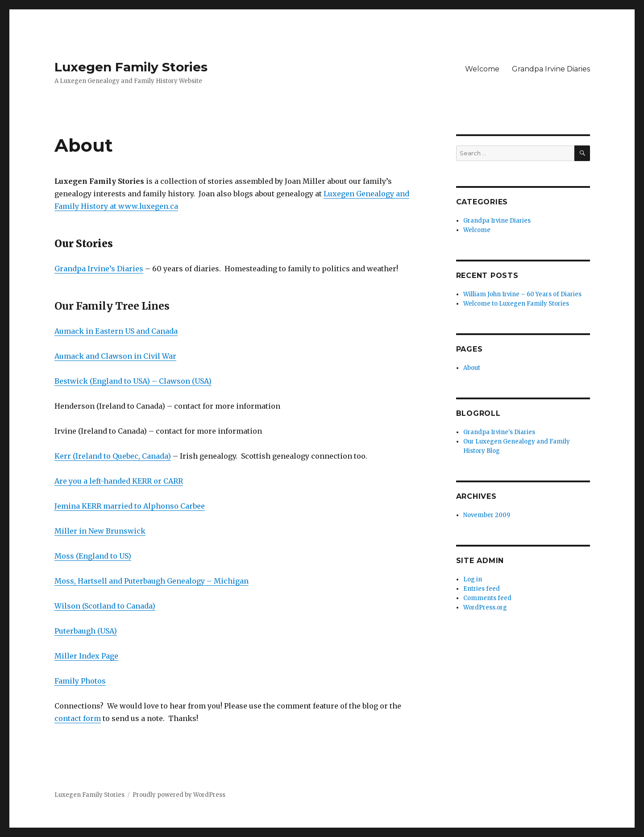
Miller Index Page (86, 656)
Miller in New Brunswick (100, 531)
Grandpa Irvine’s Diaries (99, 269)
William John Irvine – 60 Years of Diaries (522, 294)
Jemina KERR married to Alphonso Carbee (130, 506)
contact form (78, 718)
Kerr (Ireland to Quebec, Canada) (113, 456)
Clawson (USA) (185, 381)
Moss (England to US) (93, 556)
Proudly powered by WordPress (179, 795)
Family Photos (80, 681)
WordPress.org (485, 607)
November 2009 (487, 515)
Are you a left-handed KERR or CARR (119, 481)
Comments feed (487, 598)
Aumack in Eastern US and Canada (116, 331)
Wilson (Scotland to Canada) (105, 606)
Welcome (482, 69)
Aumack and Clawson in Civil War (115, 356)
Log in (473, 579)
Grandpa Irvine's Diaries (499, 432)
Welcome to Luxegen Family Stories (516, 304)
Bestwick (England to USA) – (107, 381)
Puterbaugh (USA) (86, 631)
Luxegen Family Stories (131, 67)
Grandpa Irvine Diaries (551, 69)
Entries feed (482, 589)
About (472, 368)
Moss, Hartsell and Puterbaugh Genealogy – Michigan (152, 581)
